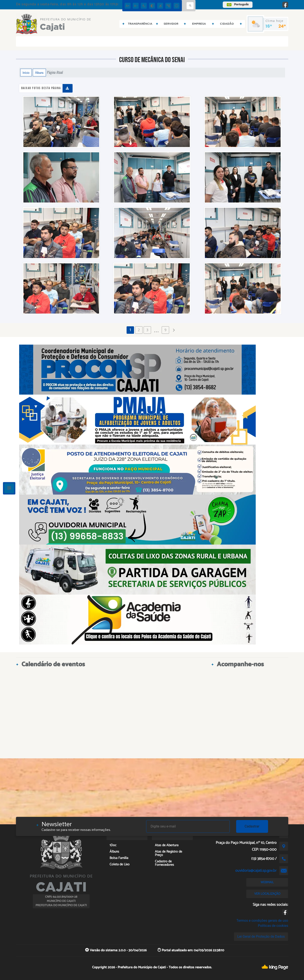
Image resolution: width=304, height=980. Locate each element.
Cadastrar (252, 826)
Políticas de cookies (273, 926)
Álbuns (39, 73)
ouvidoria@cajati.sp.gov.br (256, 871)
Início (26, 73)
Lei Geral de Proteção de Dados (261, 936)
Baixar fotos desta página (41, 88)
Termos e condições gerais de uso (262, 921)
